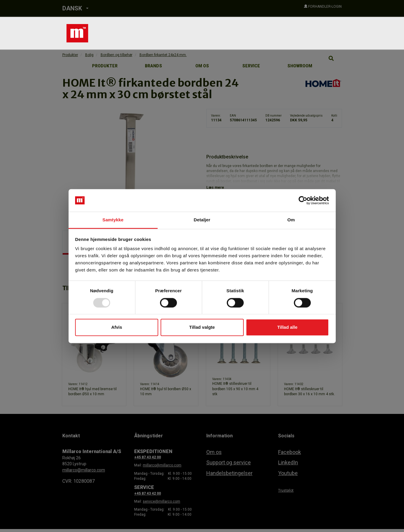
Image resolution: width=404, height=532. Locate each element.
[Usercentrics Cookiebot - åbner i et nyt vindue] (303, 200)
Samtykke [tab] (113, 220)
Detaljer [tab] (202, 220)
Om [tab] (291, 220)
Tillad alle (287, 327)
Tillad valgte (202, 327)
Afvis (117, 327)
